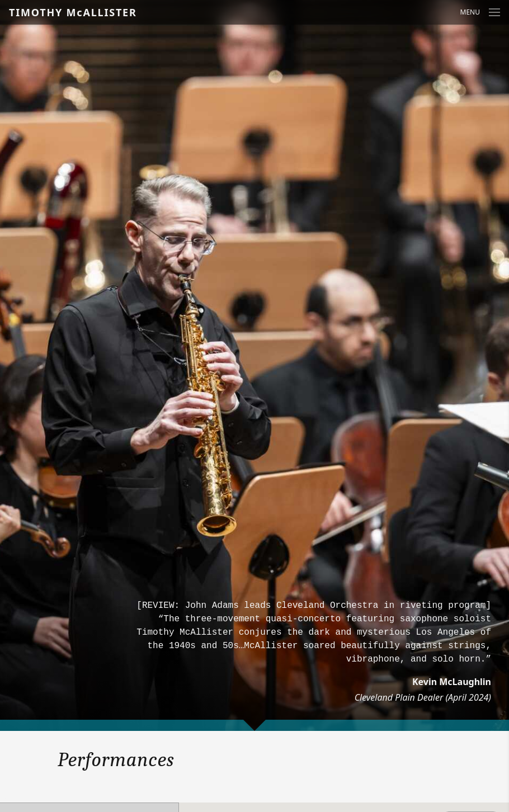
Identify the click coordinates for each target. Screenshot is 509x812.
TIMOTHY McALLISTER (73, 12)
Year (9, 796)
